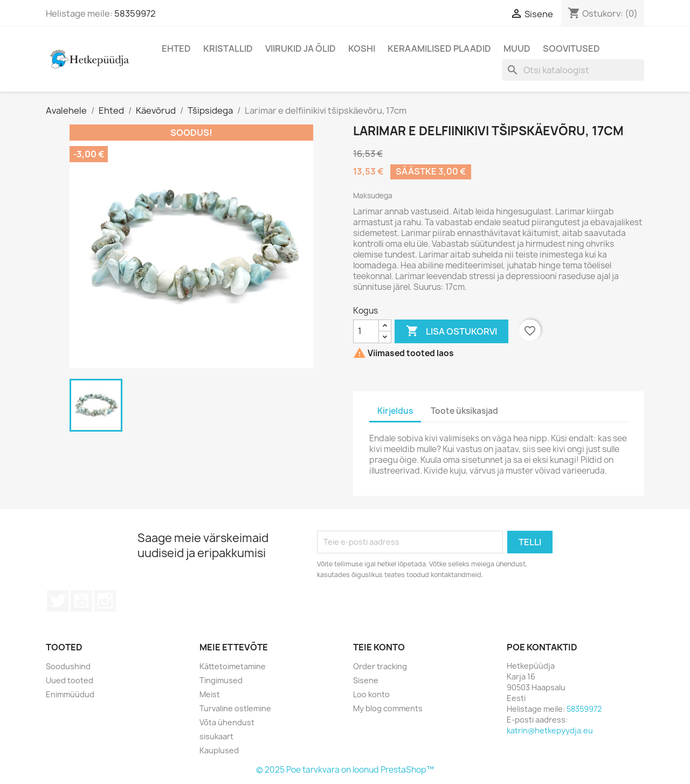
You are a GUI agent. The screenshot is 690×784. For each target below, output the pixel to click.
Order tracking (380, 666)
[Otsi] (573, 70)
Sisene (366, 680)
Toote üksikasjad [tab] (464, 411)
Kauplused (219, 750)
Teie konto (379, 647)
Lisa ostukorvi (451, 331)
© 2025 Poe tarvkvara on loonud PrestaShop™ (345, 770)
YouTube (81, 601)
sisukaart (216, 736)
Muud (517, 48)
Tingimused (221, 680)
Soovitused (571, 48)
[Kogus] (366, 331)
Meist (210, 694)
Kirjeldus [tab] (395, 411)
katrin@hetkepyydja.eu (550, 730)
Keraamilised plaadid (439, 48)
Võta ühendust (227, 722)
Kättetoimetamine (233, 666)
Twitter (58, 601)
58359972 (135, 13)
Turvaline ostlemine (235, 708)
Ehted (176, 48)
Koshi (362, 48)
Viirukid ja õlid (301, 48)
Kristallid (228, 48)
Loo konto (371, 694)
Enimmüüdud (70, 694)
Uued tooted (70, 680)
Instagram (105, 601)
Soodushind (68, 666)
